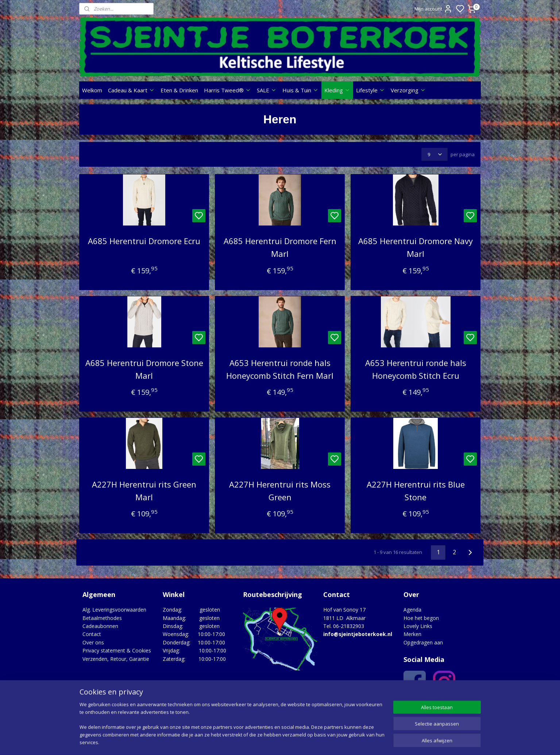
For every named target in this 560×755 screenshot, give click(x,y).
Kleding (337, 90)
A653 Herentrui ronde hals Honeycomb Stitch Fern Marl (280, 369)
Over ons (93, 642)
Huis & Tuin (300, 90)
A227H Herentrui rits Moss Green (280, 491)
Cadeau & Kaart (131, 90)
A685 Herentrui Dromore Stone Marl (144, 369)
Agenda (412, 610)
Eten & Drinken (179, 90)
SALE (267, 90)
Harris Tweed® (227, 90)
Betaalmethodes (102, 618)
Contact (92, 634)
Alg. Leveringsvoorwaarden (114, 610)
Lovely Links (418, 626)
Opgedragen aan (423, 642)
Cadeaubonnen (100, 626)
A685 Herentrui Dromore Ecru (144, 241)
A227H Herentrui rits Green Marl (144, 491)
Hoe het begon (421, 618)
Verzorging (408, 90)
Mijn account (433, 9)
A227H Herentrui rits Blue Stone (416, 491)
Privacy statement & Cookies (117, 650)
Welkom (92, 90)
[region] (232, 728)
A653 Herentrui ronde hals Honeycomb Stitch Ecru (416, 369)
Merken (412, 634)
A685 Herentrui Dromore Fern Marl (280, 247)
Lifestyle (370, 90)
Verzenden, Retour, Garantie (116, 659)
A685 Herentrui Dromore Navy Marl (416, 247)
